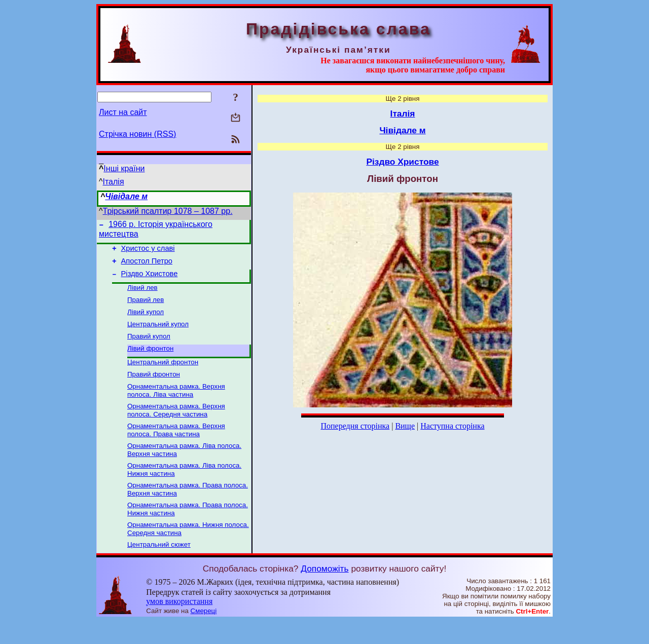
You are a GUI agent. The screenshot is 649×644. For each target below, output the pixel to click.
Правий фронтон (154, 388)
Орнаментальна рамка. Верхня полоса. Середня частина (176, 426)
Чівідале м (126, 196)
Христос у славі (148, 251)
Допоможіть (324, 592)
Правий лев (146, 308)
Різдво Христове (150, 280)
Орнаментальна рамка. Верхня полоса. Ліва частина (176, 406)
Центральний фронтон (163, 375)
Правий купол (149, 347)
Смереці (204, 634)
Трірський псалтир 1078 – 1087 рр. (168, 211)
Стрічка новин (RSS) (137, 134)
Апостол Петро (147, 266)
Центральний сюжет (159, 568)
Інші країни (124, 168)
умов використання (179, 624)
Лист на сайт (123, 112)
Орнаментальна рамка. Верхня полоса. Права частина (176, 447)
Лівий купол (146, 321)
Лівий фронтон (150, 361)
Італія (114, 182)
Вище (405, 426)
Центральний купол (158, 334)
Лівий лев (142, 295)
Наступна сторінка (452, 426)
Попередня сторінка (355, 426)
